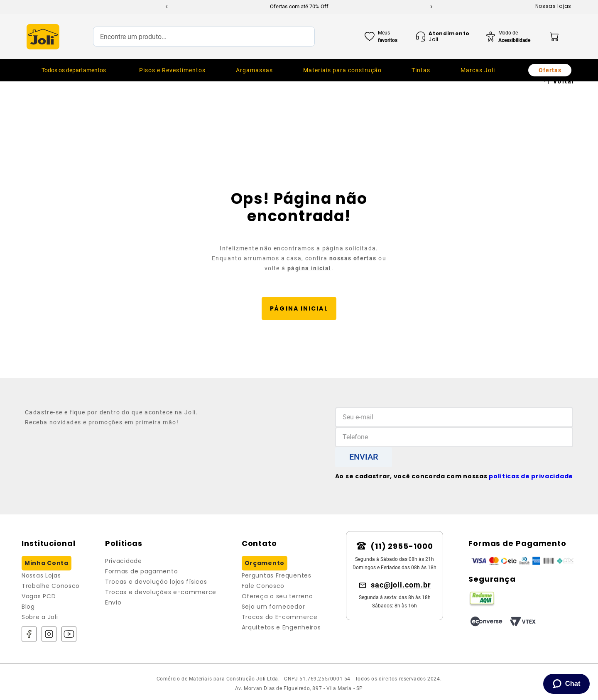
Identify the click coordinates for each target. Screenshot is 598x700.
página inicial (309, 268)
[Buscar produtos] (300, 37)
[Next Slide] (431, 7)
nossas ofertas (353, 258)
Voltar (564, 81)
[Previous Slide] (167, 7)
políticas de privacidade (531, 476)
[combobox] (204, 37)
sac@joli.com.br (401, 585)
